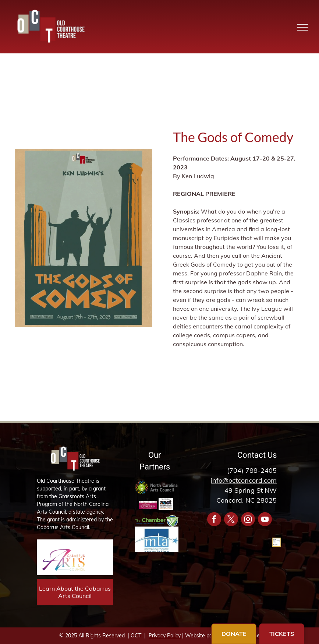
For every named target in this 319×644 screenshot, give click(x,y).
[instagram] (248, 520)
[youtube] (265, 520)
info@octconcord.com (244, 480)
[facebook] (214, 520)
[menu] (303, 27)
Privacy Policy (165, 636)
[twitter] (231, 520)
